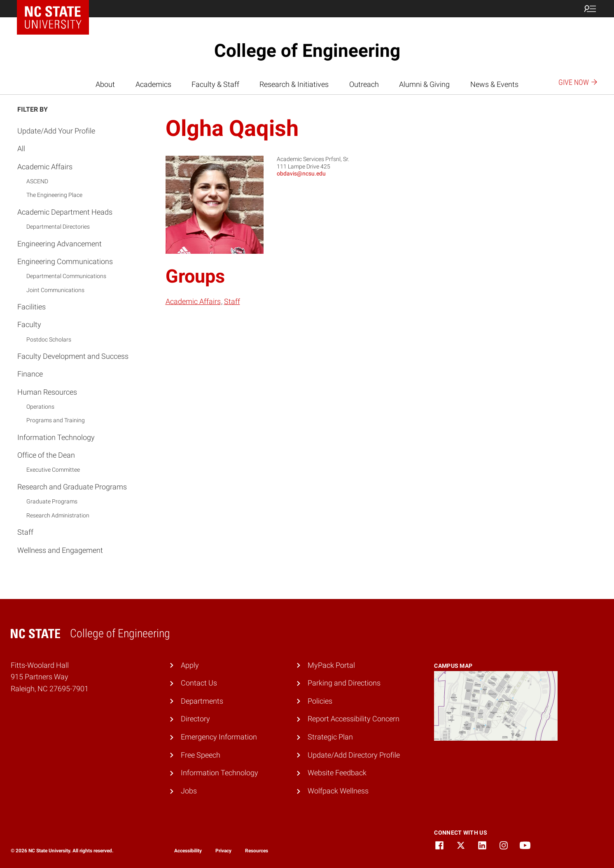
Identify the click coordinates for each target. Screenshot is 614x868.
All (21, 149)
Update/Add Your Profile (56, 131)
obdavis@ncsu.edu (301, 173)
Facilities (32, 307)
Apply (190, 665)
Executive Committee (53, 470)
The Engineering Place (54, 195)
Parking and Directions (344, 683)
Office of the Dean (46, 455)
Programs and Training (56, 420)
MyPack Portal (331, 665)
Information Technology (56, 437)
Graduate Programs (52, 501)
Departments (202, 701)
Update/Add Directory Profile (354, 755)
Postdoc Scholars (49, 339)
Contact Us (199, 683)
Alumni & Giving (424, 84)
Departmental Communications (66, 276)
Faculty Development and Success (73, 356)
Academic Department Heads (65, 212)
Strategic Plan (330, 737)
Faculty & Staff (215, 84)
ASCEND (37, 181)
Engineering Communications (65, 261)
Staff (25, 532)
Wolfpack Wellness (338, 791)
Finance (30, 374)
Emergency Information (219, 737)
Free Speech (201, 755)
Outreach (364, 84)
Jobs (189, 791)
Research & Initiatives (294, 84)
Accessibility (188, 851)
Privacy (223, 851)
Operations (40, 407)
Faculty (29, 324)
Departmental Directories (58, 227)
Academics (153, 84)
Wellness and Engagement (60, 550)
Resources (257, 851)
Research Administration (58, 515)
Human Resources (47, 392)
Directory (195, 719)
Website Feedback (337, 773)
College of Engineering (307, 51)
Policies (320, 701)
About (105, 84)
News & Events (494, 84)
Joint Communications (55, 290)
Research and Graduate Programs (72, 487)
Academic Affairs (45, 167)
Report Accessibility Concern (354, 719)
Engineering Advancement (60, 244)
